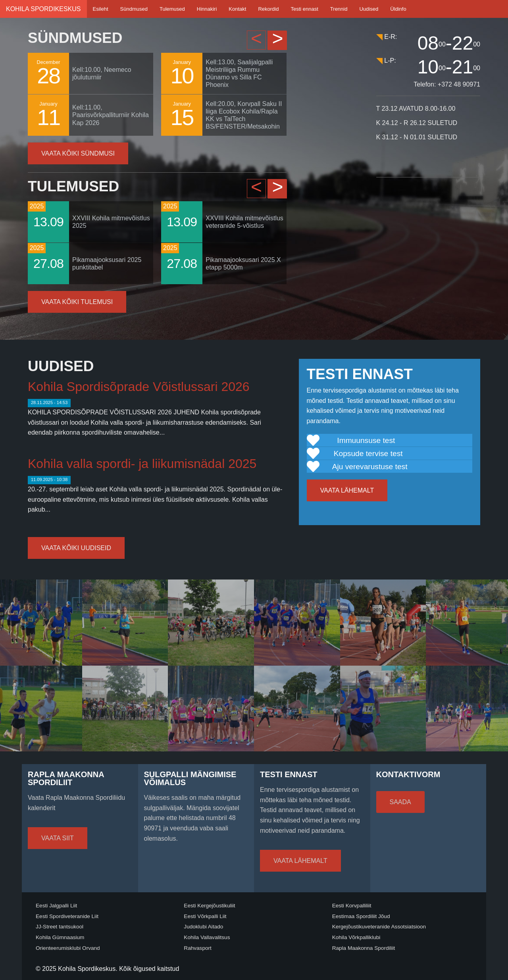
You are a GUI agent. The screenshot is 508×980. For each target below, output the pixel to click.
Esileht (101, 9)
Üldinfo (398, 9)
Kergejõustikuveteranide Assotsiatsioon (379, 927)
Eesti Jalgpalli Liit (56, 906)
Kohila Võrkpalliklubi (356, 937)
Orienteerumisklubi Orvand (68, 948)
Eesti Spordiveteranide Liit (67, 916)
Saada (400, 802)
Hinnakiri (207, 9)
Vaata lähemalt (347, 490)
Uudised (369, 9)
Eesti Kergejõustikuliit (209, 906)
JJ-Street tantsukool (60, 927)
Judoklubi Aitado (203, 927)
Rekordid (268, 9)
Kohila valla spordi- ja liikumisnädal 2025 (142, 464)
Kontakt (237, 9)
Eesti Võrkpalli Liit (205, 916)
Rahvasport (198, 948)
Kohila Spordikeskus (43, 9)
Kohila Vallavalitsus (207, 937)
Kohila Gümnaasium (60, 937)
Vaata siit (58, 838)
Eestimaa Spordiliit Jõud (361, 916)
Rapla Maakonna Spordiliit (364, 948)
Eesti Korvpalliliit (352, 906)
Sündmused (134, 9)
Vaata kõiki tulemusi (77, 302)
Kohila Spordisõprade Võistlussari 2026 (139, 387)
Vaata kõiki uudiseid (76, 548)
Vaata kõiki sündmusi (78, 153)
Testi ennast (304, 9)
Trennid (339, 9)
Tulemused (172, 9)
